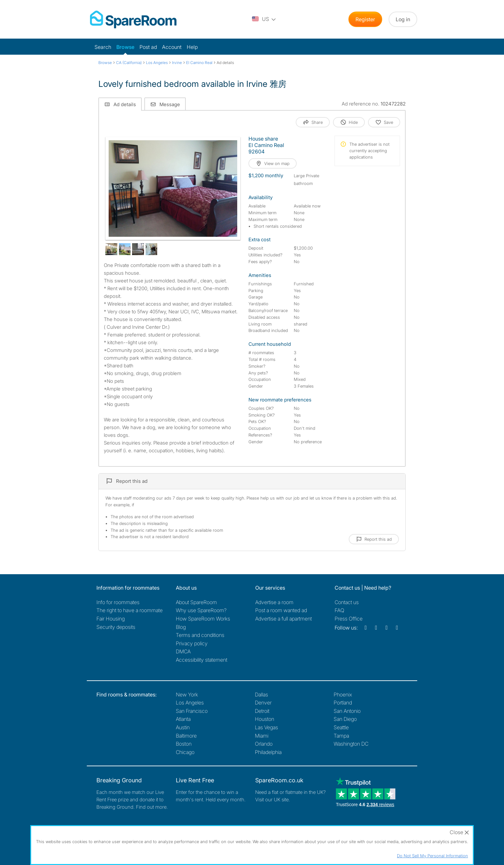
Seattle (341, 727)
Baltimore (186, 736)
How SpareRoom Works (203, 619)
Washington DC (351, 744)
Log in (403, 19)
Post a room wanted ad (281, 610)
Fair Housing (111, 619)
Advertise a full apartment (283, 619)
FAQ (339, 610)
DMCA (183, 651)
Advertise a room (274, 602)
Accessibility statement (202, 660)
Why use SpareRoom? (201, 610)
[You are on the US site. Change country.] (264, 19)
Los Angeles (190, 703)
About (196, 602)
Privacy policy (192, 643)
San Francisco (192, 711)
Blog (181, 627)
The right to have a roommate (130, 610)
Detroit (262, 711)
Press (349, 619)
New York (187, 695)
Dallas (261, 695)
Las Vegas (266, 727)
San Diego (345, 719)
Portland (343, 703)
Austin (183, 727)
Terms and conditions (200, 635)
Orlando (264, 744)
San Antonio (347, 711)
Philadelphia (268, 752)
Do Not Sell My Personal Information (432, 856)
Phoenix (343, 695)
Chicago (185, 752)
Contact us (347, 602)
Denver (263, 703)
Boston (184, 744)
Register (365, 19)
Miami (262, 736)
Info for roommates (118, 602)
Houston (265, 719)
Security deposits (116, 627)
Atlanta (183, 719)
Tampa (341, 736)
